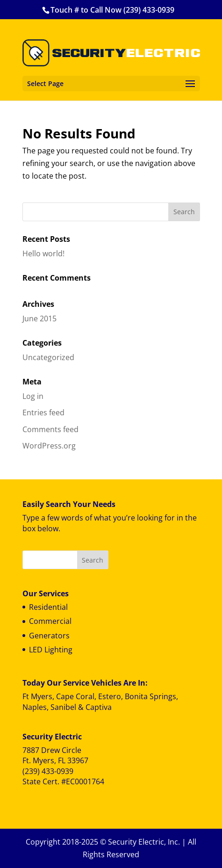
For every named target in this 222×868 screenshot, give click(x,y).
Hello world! (43, 253)
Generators (49, 636)
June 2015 (39, 318)
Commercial (50, 621)
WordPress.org (49, 446)
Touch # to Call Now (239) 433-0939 (112, 10)
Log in (33, 396)
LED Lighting (51, 650)
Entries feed (43, 412)
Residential (48, 607)
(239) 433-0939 (48, 771)
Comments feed (50, 429)
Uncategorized (48, 357)
